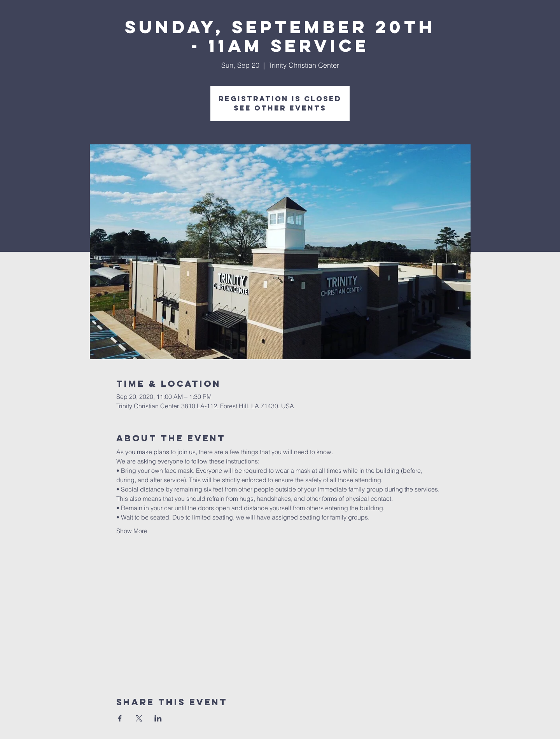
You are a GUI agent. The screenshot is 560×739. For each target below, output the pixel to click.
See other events (280, 108)
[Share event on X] (139, 718)
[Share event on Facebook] (120, 718)
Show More (132, 531)
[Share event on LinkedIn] (158, 718)
